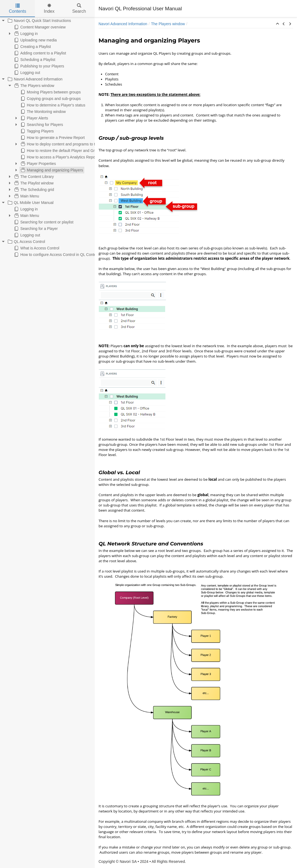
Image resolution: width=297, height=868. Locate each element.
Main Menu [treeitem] (26, 196)
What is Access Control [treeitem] (36, 248)
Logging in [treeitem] (26, 34)
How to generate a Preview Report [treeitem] (52, 138)
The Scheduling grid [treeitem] (34, 190)
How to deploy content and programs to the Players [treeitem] (66, 144)
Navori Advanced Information (123, 24)
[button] (278, 24)
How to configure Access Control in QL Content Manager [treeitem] (64, 255)
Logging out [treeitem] (27, 73)
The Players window (168, 24)
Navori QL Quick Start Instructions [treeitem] (39, 21)
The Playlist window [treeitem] (33, 183)
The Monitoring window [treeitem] (43, 112)
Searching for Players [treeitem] (41, 125)
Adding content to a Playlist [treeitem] (40, 53)
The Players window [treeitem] (34, 86)
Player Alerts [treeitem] (34, 118)
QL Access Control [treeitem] (26, 242)
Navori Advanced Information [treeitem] (35, 79)
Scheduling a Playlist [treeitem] (34, 60)
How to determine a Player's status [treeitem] (53, 105)
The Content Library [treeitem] (34, 177)
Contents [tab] (18, 9)
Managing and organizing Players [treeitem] (51, 170)
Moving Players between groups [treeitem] (50, 92)
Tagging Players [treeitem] (37, 131)
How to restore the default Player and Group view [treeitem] (65, 151)
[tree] (47, 138)
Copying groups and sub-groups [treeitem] (50, 99)
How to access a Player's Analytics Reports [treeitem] (60, 157)
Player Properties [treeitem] (38, 164)
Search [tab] (79, 9)
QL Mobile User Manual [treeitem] (30, 203)
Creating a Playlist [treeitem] (32, 47)
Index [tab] (49, 9)
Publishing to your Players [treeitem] (39, 66)
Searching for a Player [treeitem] (36, 229)
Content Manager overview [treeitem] (39, 27)
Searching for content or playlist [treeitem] (43, 222)
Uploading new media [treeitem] (35, 40)
